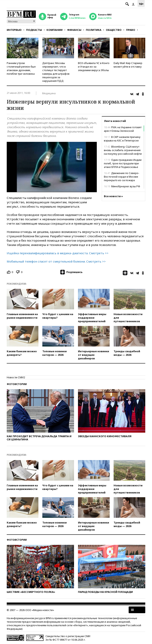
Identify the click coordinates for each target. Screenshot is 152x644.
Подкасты (34, 30)
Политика (94, 30)
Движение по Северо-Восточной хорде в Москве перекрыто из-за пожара (122, 177)
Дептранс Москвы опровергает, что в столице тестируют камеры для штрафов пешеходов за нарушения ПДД (56, 72)
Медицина (49, 93)
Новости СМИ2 (16, 377)
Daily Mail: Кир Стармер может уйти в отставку (128, 65)
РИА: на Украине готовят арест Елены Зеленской (123, 129)
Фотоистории (17, 384)
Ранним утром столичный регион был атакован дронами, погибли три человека (21, 68)
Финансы (74, 30)
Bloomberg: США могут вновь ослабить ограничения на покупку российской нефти (123, 150)
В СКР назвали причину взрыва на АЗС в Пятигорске (122, 139)
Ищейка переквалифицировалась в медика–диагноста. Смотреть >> (58, 253)
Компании (55, 30)
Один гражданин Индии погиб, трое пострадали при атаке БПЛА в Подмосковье (123, 163)
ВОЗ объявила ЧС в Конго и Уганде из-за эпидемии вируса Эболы (94, 67)
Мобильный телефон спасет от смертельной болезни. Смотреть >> (56, 261)
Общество (114, 30)
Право (131, 30)
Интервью (14, 30)
